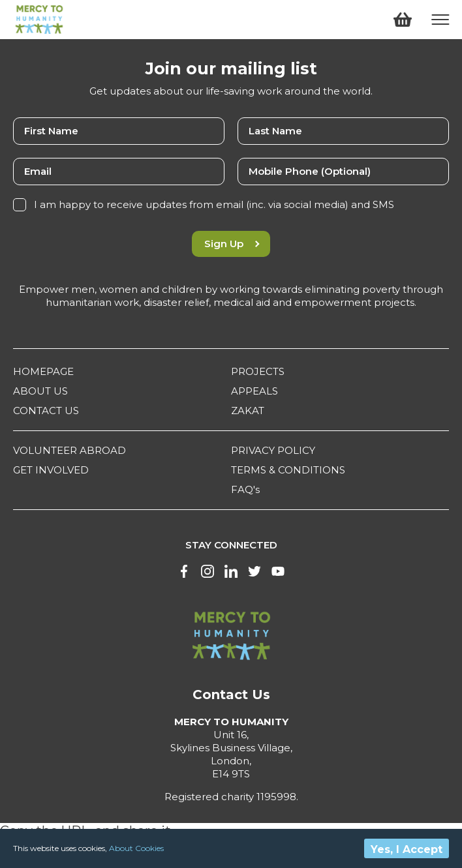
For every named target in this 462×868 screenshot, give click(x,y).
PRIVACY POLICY (273, 450)
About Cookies (136, 848)
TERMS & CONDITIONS (288, 470)
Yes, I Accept (407, 849)
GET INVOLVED (51, 470)
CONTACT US (46, 411)
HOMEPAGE (43, 371)
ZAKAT (248, 411)
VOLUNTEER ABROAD (69, 450)
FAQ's (245, 489)
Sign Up (231, 244)
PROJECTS (258, 371)
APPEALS (254, 391)
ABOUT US (40, 391)
